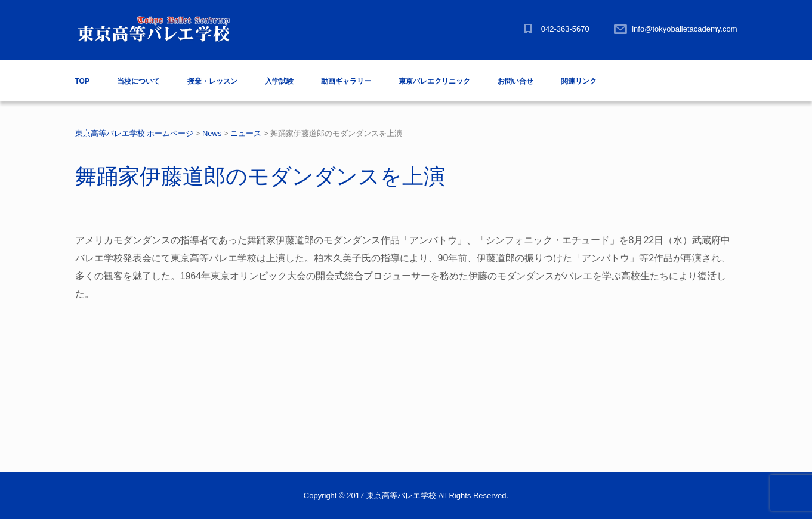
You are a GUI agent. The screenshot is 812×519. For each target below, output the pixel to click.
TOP (82, 81)
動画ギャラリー (346, 81)
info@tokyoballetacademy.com (684, 29)
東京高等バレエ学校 (401, 495)
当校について (138, 81)
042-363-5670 (565, 29)
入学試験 (279, 81)
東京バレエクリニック (434, 81)
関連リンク (579, 81)
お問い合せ (515, 81)
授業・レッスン (212, 81)
